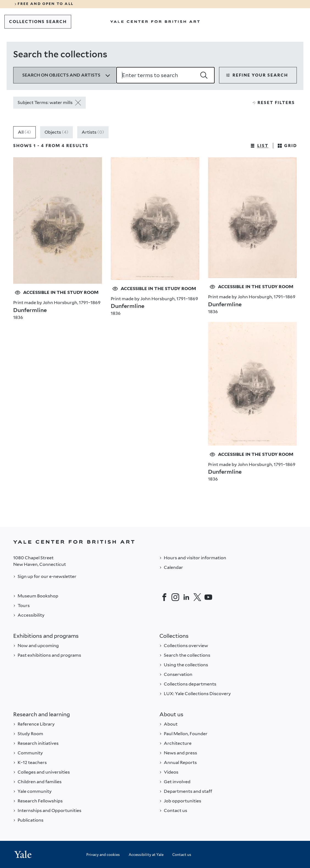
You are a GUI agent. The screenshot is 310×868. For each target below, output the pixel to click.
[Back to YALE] (155, 542)
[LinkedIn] (186, 597)
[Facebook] (164, 597)
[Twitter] (197, 597)
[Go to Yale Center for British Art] (155, 22)
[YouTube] (208, 597)
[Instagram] (175, 597)
